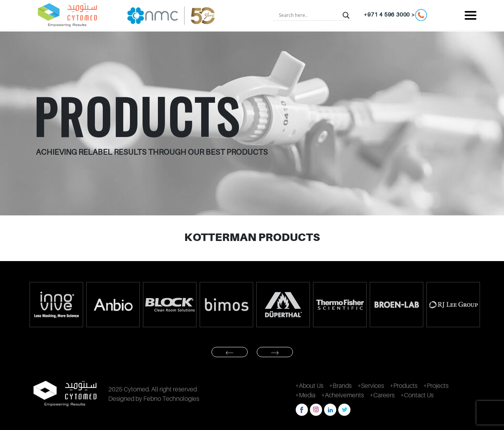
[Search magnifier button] (346, 15)
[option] (56, 305)
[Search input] (309, 15)
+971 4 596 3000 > (396, 15)
